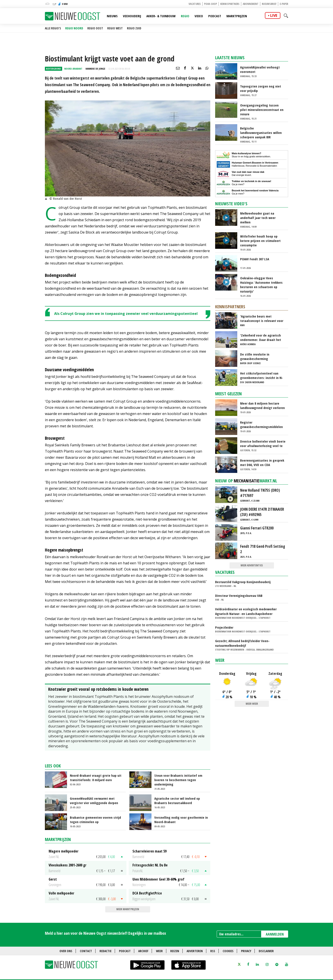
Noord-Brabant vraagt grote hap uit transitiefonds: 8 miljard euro (96, 778)
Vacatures (195, 4)
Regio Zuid (134, 28)
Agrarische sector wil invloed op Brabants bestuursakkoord (177, 801)
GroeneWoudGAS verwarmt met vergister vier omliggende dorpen (94, 801)
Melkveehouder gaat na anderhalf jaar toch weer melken (258, 218)
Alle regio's (53, 28)
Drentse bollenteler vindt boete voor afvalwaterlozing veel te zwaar (263, 443)
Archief (143, 951)
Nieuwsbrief (269, 4)
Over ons (66, 951)
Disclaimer (266, 951)
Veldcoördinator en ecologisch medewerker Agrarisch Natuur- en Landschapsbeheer (246, 611)
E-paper (284, 4)
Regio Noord (74, 28)
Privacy (246, 951)
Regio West (115, 28)
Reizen (175, 951)
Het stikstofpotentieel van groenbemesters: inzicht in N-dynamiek (262, 375)
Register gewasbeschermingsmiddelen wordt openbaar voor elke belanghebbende (261, 424)
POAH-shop (211, 4)
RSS (213, 951)
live (274, 15)
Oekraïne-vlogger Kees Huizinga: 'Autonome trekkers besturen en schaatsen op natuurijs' (261, 285)
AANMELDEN (275, 934)
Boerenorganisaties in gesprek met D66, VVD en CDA (262, 462)
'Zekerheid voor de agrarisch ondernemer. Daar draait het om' (261, 337)
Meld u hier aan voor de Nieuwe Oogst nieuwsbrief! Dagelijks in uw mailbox (105, 933)
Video (199, 16)
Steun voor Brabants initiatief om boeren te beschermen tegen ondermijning (178, 780)
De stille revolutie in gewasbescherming (255, 356)
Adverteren (195, 951)
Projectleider (224, 627)
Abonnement (251, 4)
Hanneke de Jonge (95, 69)
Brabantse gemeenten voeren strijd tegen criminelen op (95, 820)
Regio (185, 16)
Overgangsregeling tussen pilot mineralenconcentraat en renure (262, 110)
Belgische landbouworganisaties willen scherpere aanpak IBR (261, 133)
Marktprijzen (237, 16)
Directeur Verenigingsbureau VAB (239, 596)
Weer (220, 660)
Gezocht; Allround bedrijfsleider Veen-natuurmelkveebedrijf (242, 643)
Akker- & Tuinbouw (161, 16)
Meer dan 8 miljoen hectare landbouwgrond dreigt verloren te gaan (262, 405)
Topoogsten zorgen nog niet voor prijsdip (261, 88)
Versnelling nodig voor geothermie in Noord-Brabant (181, 820)
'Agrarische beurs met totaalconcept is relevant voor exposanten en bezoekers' (262, 318)
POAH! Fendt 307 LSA (255, 259)
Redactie (105, 951)
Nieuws (112, 16)
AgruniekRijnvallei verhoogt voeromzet (260, 69)
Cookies (228, 951)
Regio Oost (95, 28)
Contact (86, 951)
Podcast (215, 16)
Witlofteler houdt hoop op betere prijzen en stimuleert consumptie (260, 241)
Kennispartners (230, 4)
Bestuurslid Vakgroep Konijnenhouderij (243, 582)
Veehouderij (132, 16)
